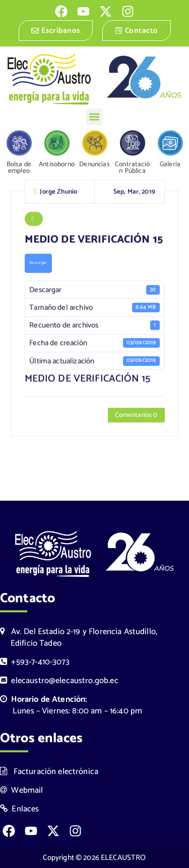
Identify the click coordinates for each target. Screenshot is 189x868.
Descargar (38, 264)
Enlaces (20, 809)
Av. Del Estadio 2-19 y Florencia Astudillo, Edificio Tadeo (79, 638)
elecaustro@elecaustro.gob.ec (59, 681)
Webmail (22, 790)
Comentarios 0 (136, 416)
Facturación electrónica (49, 772)
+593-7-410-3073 (35, 662)
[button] (94, 117)
